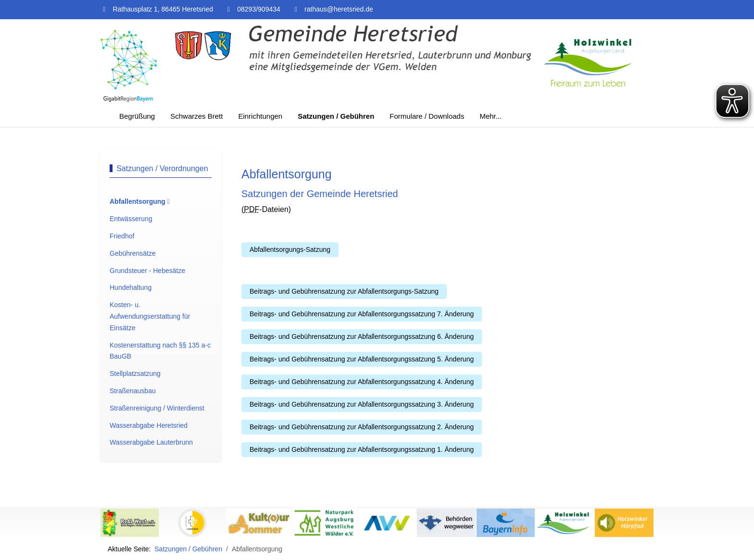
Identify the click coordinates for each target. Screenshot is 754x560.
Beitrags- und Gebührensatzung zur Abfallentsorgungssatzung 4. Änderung (362, 382)
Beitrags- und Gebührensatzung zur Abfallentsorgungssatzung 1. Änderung (362, 449)
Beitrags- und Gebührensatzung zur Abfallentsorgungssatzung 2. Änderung (362, 427)
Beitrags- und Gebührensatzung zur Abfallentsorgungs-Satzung (344, 291)
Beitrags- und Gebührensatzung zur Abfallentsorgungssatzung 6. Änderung (362, 336)
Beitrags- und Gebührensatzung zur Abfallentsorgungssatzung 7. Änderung (362, 314)
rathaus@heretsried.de (339, 9)
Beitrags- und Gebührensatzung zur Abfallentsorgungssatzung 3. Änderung (362, 404)
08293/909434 (259, 9)
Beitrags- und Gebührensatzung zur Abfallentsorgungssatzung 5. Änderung (362, 359)
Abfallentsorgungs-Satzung (290, 249)
